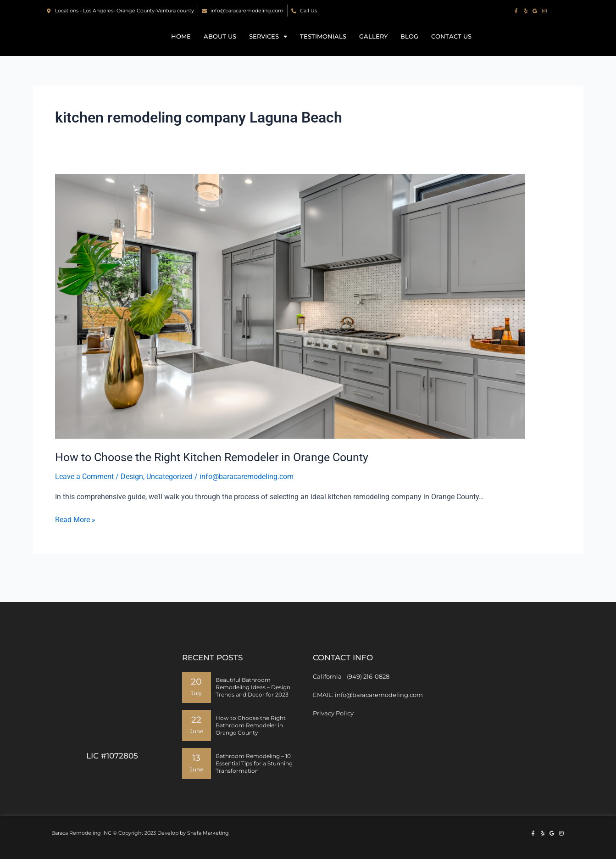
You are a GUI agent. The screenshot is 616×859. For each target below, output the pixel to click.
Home (181, 46)
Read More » (75, 538)
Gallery (373, 46)
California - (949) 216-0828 (351, 676)
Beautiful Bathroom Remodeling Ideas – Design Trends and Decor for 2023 (253, 687)
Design (132, 495)
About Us (220, 46)
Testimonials (323, 46)
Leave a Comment (84, 495)
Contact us (451, 46)
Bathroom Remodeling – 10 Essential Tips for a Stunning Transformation (254, 763)
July (196, 694)
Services (268, 46)
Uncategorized (169, 495)
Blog (409, 46)
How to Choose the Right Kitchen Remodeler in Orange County (219, 476)
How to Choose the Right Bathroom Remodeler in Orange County (251, 725)
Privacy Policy (333, 713)
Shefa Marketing (208, 833)
